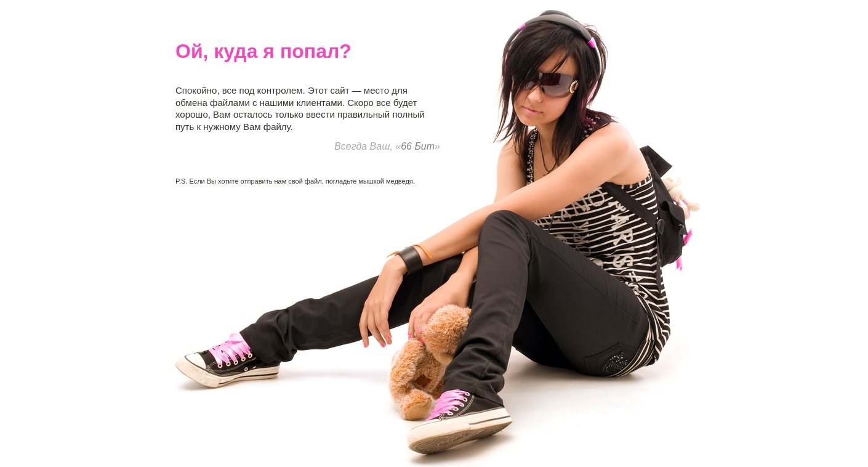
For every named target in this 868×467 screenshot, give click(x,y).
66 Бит (418, 146)
